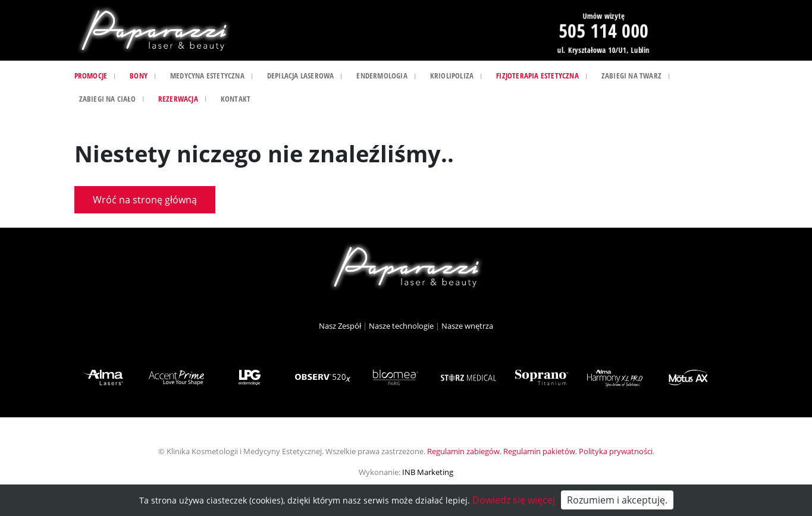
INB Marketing (428, 472)
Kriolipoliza (452, 75)
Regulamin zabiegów (463, 451)
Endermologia (382, 75)
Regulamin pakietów (539, 451)
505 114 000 (603, 30)
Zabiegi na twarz (631, 75)
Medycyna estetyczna (207, 75)
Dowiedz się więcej (514, 500)
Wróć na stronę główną (145, 200)
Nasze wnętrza (467, 326)
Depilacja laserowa (301, 75)
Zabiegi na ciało (107, 99)
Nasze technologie (401, 326)
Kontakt (236, 99)
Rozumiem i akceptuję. (617, 500)
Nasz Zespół (340, 326)
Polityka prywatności (616, 451)
